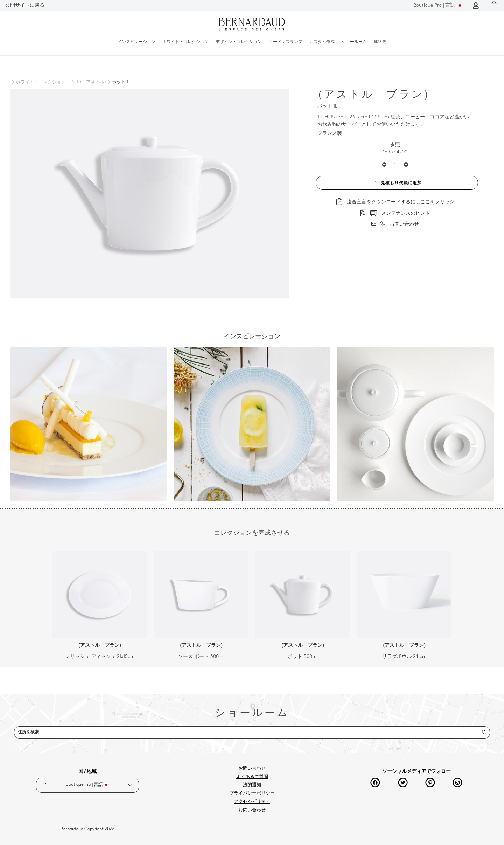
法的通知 (252, 785)
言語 (438, 5)
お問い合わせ (252, 769)
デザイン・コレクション (239, 42)
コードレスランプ (286, 42)
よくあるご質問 (252, 777)
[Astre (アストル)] (86, 82)
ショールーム (354, 42)
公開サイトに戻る (25, 5)
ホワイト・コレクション (185, 42)
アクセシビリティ (252, 802)
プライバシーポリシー (252, 794)
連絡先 (380, 42)
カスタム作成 (322, 42)
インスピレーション (136, 42)
